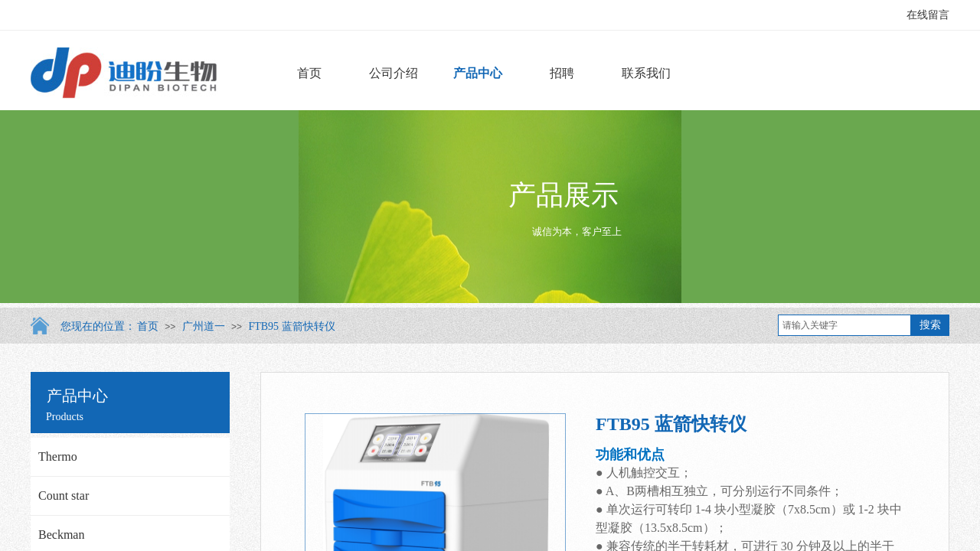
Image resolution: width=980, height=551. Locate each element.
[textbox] (844, 325)
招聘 (562, 73)
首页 (309, 73)
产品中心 (478, 73)
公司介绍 (394, 73)
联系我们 (646, 73)
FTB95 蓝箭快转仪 (291, 326)
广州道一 (204, 326)
